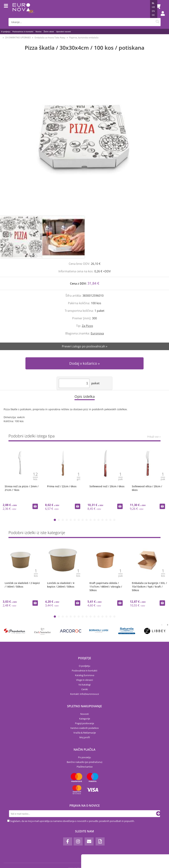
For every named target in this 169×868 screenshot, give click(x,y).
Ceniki (85, 689)
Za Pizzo (87, 326)
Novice (39, 32)
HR (153, 7)
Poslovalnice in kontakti (23, 32)
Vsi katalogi (84, 685)
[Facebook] (68, 841)
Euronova (97, 333)
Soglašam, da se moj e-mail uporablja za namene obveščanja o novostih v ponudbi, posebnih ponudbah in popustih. (72, 821)
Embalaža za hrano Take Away (50, 38)
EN (153, 11)
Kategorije (85, 719)
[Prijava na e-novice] (158, 814)
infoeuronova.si (89, 694)
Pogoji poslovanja (84, 723)
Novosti (84, 714)
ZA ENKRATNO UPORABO (18, 38)
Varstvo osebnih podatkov (85, 728)
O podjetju (6, 32)
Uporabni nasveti (63, 32)
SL (153, 3)
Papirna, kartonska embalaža (84, 38)
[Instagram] (78, 841)
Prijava (161, 17)
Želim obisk (49, 32)
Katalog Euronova (85, 675)
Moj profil (85, 737)
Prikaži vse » (154, 437)
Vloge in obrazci (84, 680)
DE (153, 15)
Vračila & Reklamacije (85, 733)
